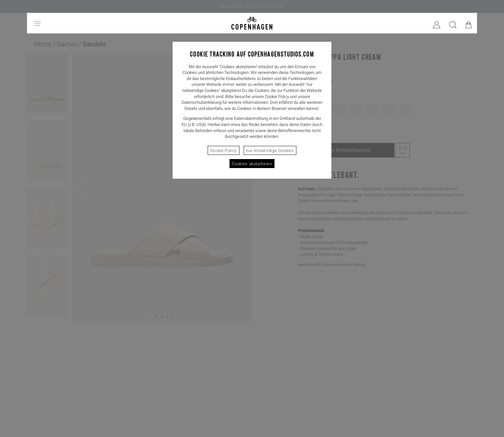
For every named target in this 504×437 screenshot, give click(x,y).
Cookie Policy (224, 151)
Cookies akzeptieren (252, 164)
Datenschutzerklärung (202, 102)
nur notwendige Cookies (270, 151)
